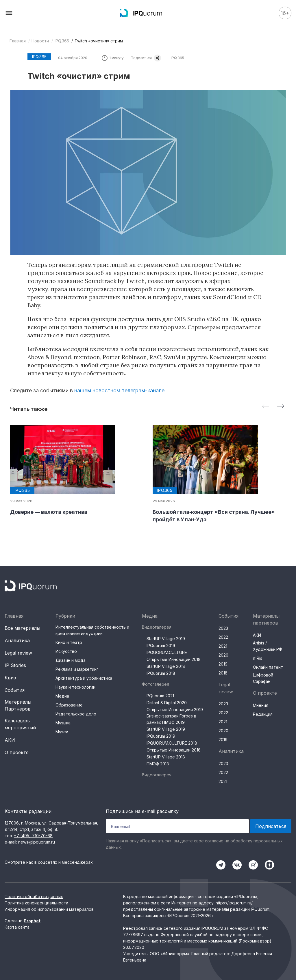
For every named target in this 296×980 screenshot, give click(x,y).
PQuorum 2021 (160, 696)
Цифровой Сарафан (263, 678)
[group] (77, 470)
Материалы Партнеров (18, 705)
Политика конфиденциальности (36, 903)
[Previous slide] (266, 407)
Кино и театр (69, 642)
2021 (223, 646)
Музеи (62, 732)
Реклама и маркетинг (77, 669)
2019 (223, 664)
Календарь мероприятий (20, 724)
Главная (18, 41)
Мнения (261, 705)
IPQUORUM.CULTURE (167, 652)
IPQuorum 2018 (161, 673)
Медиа (62, 696)
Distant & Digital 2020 (167, 703)
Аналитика (17, 640)
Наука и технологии (75, 687)
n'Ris (258, 658)
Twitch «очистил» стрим (99, 41)
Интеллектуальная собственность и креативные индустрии (92, 630)
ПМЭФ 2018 (158, 764)
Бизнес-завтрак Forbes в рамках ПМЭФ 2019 (171, 719)
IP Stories (15, 665)
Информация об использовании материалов (49, 909)
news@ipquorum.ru (37, 842)
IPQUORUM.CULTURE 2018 (172, 743)
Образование (69, 705)
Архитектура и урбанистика (84, 678)
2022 (223, 637)
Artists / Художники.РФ (268, 646)
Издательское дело (76, 714)
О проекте (17, 752)
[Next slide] (281, 407)
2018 (223, 673)
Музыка (63, 723)
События (15, 690)
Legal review (18, 653)
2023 (223, 628)
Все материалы (22, 628)
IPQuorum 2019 (161, 645)
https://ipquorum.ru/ (234, 903)
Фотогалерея (156, 684)
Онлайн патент (268, 667)
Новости (40, 41)
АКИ (10, 740)
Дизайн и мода (71, 660)
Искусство (66, 651)
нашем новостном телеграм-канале (119, 390)
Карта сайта (17, 927)
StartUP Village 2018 (166, 666)
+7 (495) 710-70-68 (33, 836)
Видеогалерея (157, 627)
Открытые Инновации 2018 (174, 659)
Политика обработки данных (34, 896)
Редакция (263, 714)
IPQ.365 (62, 41)
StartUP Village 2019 (166, 639)
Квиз (10, 678)
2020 (223, 655)
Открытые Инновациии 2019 (175, 710)
